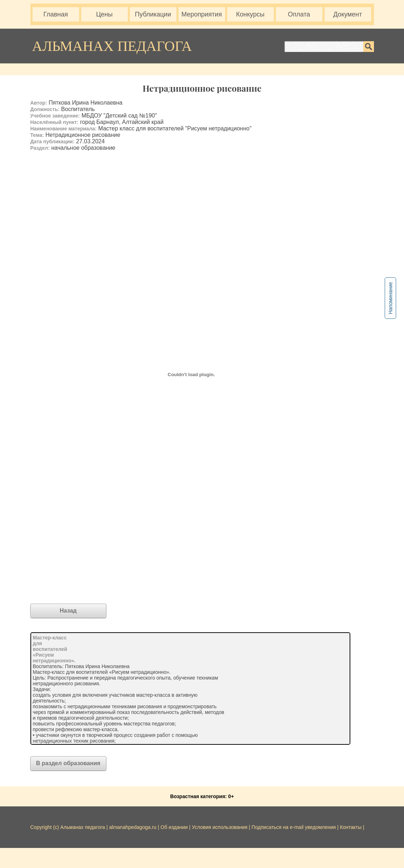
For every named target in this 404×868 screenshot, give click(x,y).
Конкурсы (250, 14)
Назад (68, 611)
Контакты (351, 827)
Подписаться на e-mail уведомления (294, 827)
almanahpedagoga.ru (133, 827)
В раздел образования (68, 763)
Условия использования (220, 827)
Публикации (153, 14)
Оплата (299, 14)
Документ (348, 14)
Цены (104, 14)
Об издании (174, 827)
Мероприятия (202, 14)
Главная (56, 14)
